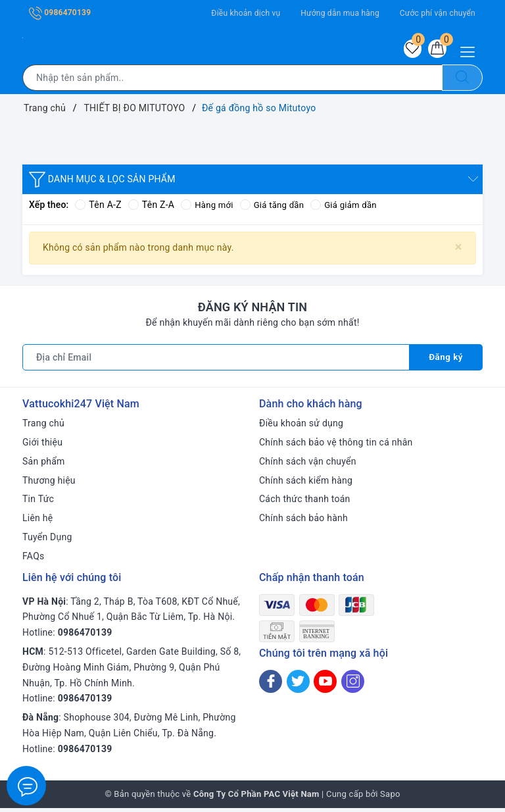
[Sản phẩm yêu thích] (406, 51)
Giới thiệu (42, 446)
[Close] (459, 251)
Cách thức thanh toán (305, 503)
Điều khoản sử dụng (301, 427)
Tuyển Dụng (47, 541)
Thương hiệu (49, 484)
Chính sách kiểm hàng (306, 484)
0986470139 (60, 13)
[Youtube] (325, 685)
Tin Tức (38, 503)
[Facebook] (271, 685)
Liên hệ (37, 522)
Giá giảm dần (351, 209)
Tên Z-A (151, 209)
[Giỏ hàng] (435, 51)
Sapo (390, 798)
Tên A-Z (98, 209)
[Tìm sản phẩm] (232, 82)
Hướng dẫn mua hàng (340, 13)
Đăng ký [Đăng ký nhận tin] (445, 361)
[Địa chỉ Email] (215, 361)
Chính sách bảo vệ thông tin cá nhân (336, 446)
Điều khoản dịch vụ (246, 13)
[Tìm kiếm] (462, 82)
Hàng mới (208, 209)
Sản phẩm (44, 465)
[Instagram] (353, 685)
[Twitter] (298, 685)
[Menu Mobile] (471, 50)
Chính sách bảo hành (303, 522)
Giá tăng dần (277, 209)
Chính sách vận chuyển (308, 465)
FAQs (34, 560)
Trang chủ (43, 427)
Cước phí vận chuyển (438, 13)
